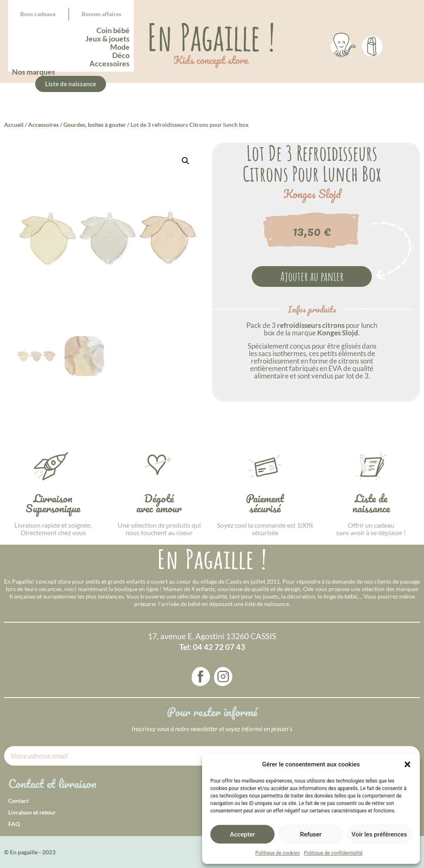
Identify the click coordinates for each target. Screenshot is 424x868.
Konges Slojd (312, 194)
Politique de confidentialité (333, 853)
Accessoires (43, 125)
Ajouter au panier (312, 276)
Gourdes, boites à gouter (95, 125)
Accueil (14, 125)
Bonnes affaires (101, 14)
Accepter (242, 834)
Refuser (311, 834)
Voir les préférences (379, 834)
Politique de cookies (278, 853)
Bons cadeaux (38, 14)
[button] (407, 764)
